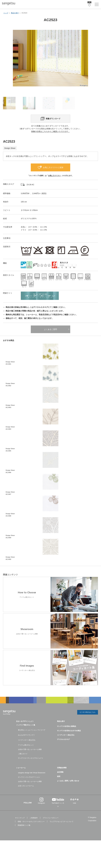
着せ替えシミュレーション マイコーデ (32, 739)
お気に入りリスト (54, 185)
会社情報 (60, 781)
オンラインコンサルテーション (29, 786)
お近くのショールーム (26, 795)
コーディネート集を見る (27, 749)
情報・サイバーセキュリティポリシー (31, 831)
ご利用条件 (34, 827)
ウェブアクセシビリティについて (62, 831)
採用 (59, 786)
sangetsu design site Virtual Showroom (32, 782)
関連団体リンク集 (24, 834)
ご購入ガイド (23, 763)
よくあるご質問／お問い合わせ (68, 790)
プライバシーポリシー (51, 827)
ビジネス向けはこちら (88, 722)
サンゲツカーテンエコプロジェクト (31, 767)
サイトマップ (20, 827)
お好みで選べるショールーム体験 (30, 759)
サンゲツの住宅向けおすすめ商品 (69, 740)
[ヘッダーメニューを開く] (97, 5)
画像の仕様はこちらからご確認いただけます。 (50, 141)
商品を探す (61, 731)
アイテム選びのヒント (26, 754)
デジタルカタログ (63, 749)
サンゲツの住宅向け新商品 (67, 736)
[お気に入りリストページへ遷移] (89, 5)
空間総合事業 (62, 777)
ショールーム (21, 777)
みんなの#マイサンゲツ (26, 744)
